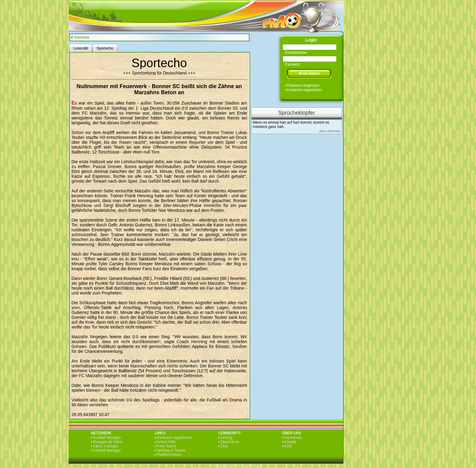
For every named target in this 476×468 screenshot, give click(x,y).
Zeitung (226, 438)
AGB (288, 446)
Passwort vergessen (303, 85)
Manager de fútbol (108, 442)
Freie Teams (167, 446)
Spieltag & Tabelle (171, 450)
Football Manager (107, 438)
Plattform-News (169, 455)
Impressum (293, 438)
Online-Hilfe (166, 442)
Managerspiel (225, 466)
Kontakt (290, 442)
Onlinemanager (250, 466)
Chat (224, 446)
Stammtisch (230, 442)
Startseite (82, 37)
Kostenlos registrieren (304, 90)
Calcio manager (106, 446)
